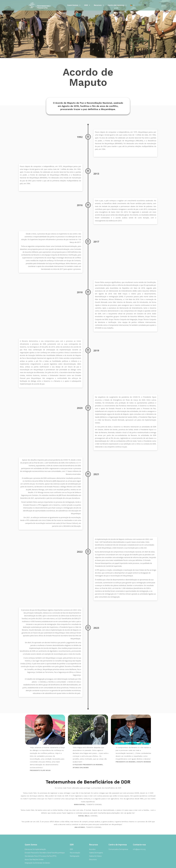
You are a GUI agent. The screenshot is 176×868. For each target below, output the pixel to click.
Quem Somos (74, 5)
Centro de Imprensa (117, 5)
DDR (87, 5)
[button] (145, 5)
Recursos (99, 5)
